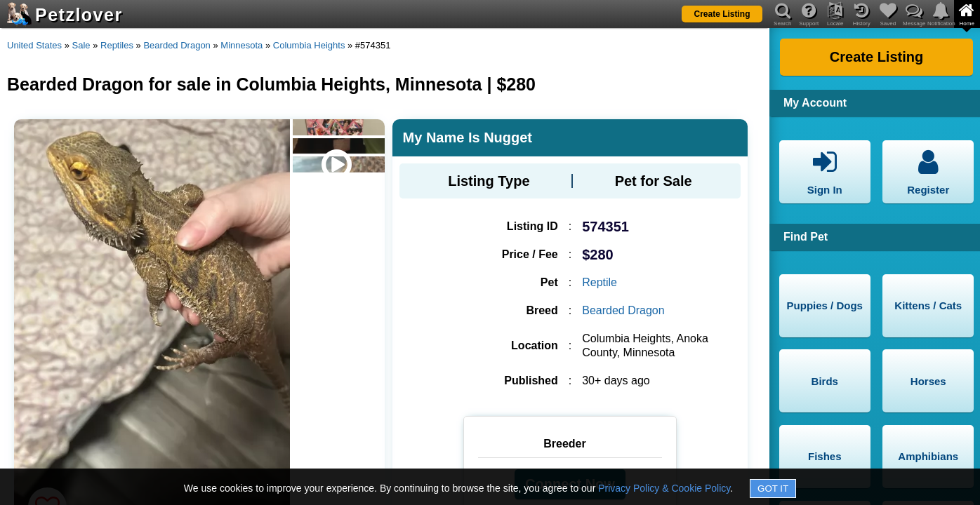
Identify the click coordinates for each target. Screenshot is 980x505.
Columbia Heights (309, 45)
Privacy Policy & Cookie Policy (664, 488)
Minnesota (241, 45)
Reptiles (117, 45)
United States (34, 45)
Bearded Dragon (177, 45)
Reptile (600, 282)
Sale (81, 45)
